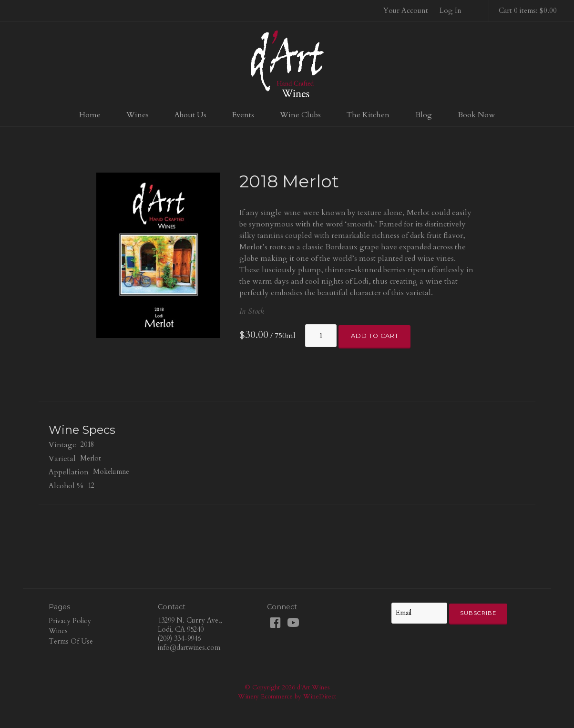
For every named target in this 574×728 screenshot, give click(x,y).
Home (90, 115)
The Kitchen (368, 115)
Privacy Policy (70, 621)
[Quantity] (321, 336)
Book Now (476, 115)
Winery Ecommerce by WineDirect (287, 697)
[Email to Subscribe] (419, 613)
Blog (424, 115)
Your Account (406, 10)
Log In (451, 10)
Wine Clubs (300, 115)
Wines (138, 115)
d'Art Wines (287, 64)
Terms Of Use (71, 641)
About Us (190, 115)
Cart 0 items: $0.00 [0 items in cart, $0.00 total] (528, 10)
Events (243, 115)
